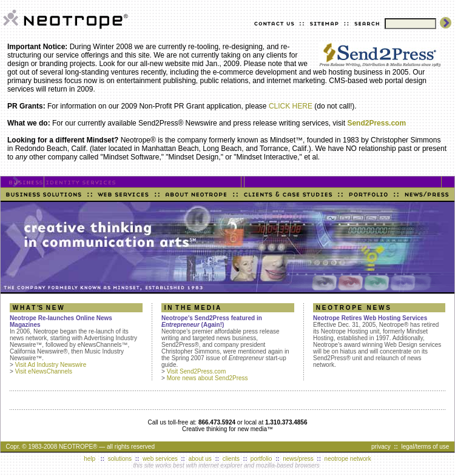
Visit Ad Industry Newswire (51, 365)
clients (231, 459)
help (89, 459)
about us (200, 459)
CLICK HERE (291, 106)
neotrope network (348, 459)
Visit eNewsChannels (44, 371)
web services (160, 459)
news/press (298, 459)
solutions (120, 459)
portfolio (261, 459)
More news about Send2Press (207, 378)
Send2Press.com (376, 123)
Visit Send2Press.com (197, 371)
